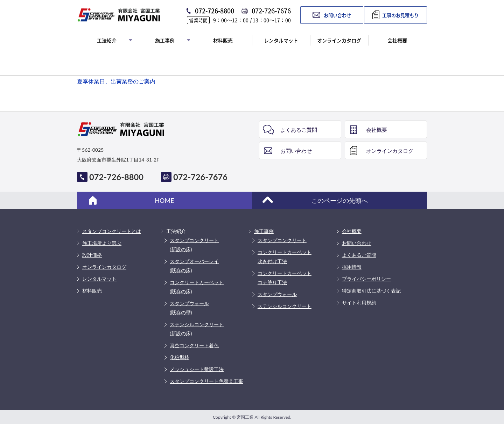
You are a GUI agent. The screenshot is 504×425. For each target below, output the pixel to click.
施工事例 (264, 231)
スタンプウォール (277, 294)
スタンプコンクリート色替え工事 (206, 381)
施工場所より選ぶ (102, 243)
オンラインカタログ (390, 151)
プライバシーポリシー (366, 279)
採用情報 (352, 267)
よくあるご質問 (299, 130)
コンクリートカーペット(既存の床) (197, 287)
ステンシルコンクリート (285, 306)
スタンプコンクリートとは (112, 231)
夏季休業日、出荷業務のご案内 (116, 81)
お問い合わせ (296, 151)
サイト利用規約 (359, 303)
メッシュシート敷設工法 (197, 369)
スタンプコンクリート (282, 240)
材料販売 (92, 291)
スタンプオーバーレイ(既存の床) (194, 266)
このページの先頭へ (339, 200)
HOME (164, 200)
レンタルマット (99, 279)
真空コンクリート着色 (194, 345)
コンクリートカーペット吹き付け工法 (285, 257)
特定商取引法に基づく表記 (371, 291)
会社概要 (377, 130)
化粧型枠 (180, 357)
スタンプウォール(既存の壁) (189, 308)
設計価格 (92, 255)
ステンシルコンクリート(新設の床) (197, 329)
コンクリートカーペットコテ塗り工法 (285, 278)
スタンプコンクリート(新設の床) (194, 245)
